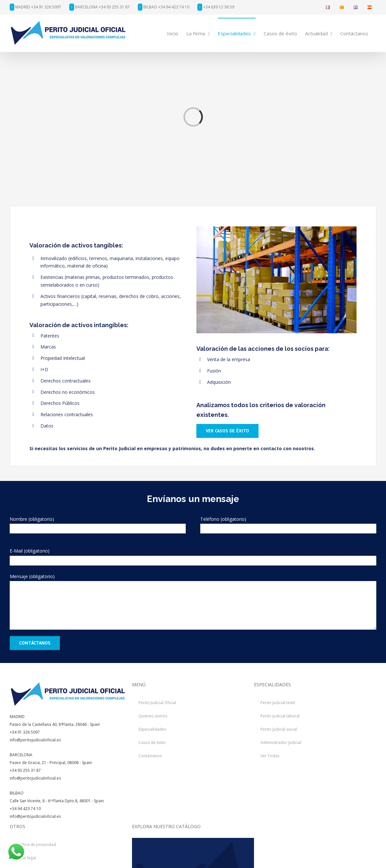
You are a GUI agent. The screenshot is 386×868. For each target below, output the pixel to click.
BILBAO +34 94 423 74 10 (164, 7)
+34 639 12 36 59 (216, 7)
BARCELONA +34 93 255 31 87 (99, 7)
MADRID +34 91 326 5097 (35, 7)
